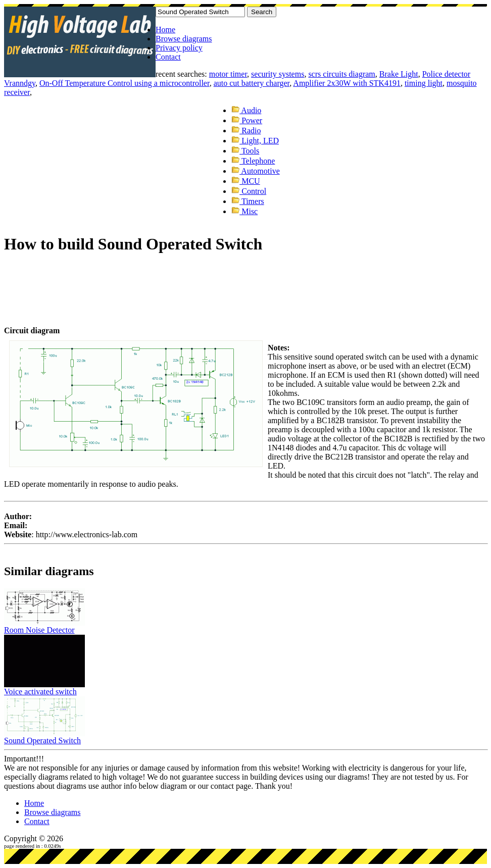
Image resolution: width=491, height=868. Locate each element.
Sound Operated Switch (42, 741)
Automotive (256, 171)
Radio (246, 131)
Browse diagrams (184, 39)
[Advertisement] (188, 277)
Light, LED (255, 141)
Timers (248, 201)
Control (249, 191)
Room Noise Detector (39, 630)
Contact (168, 57)
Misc (244, 211)
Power (247, 120)
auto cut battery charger (252, 83)
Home (165, 30)
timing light (424, 83)
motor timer (228, 74)
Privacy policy (179, 48)
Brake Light (399, 74)
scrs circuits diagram (341, 74)
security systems (278, 74)
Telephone (253, 161)
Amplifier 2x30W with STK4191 (347, 83)
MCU (245, 181)
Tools (245, 151)
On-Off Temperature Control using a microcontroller (125, 83)
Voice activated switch (40, 692)
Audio (246, 110)
